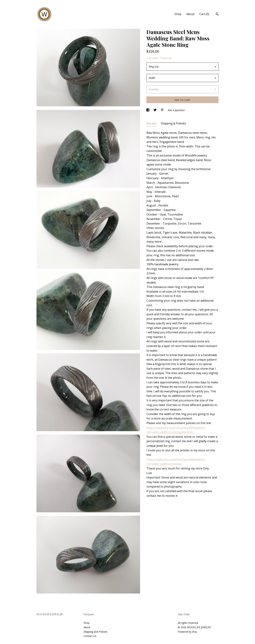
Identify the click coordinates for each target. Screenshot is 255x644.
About (190, 14)
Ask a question (176, 110)
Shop (178, 14)
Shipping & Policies (173, 123)
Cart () (204, 14)
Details (152, 123)
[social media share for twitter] (155, 110)
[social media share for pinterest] (163, 110)
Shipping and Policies (96, 632)
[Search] (217, 15)
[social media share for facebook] (148, 110)
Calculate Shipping (159, 58)
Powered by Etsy (187, 632)
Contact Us (90, 636)
